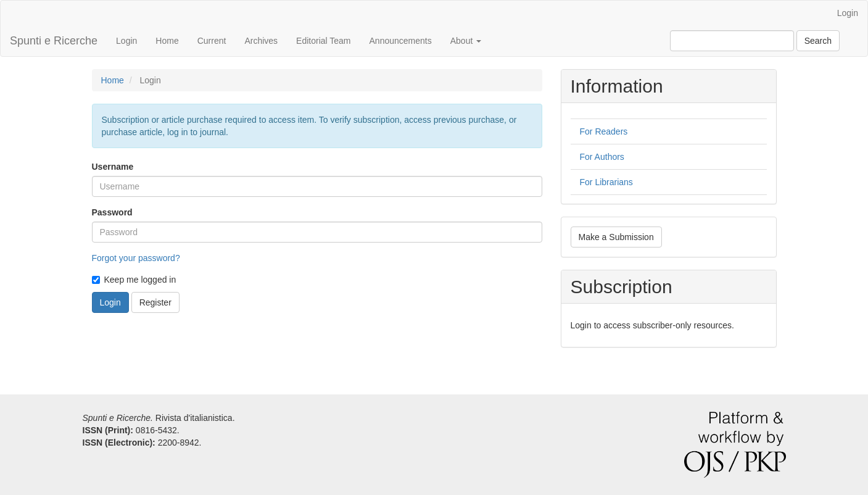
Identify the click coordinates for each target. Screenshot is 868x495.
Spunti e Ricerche (54, 41)
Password (112, 212)
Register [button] (155, 302)
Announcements (401, 41)
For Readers (604, 131)
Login (848, 13)
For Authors (602, 157)
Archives (261, 41)
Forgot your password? (136, 258)
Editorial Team (323, 41)
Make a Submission (616, 237)
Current (212, 41)
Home (167, 41)
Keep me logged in (134, 280)
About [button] (466, 41)
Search (818, 41)
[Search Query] (732, 41)
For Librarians (606, 182)
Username (113, 167)
